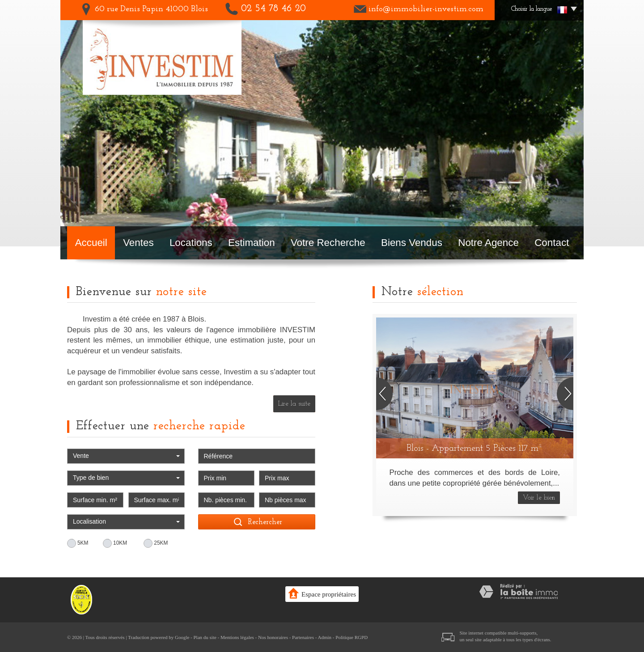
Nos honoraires (273, 637)
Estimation (252, 243)
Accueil (91, 243)
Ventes (138, 243)
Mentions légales (237, 637)
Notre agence (488, 243)
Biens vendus (412, 243)
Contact (552, 243)
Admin (325, 637)
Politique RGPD (352, 637)
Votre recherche (328, 243)
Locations (191, 243)
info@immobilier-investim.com (426, 9)
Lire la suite (294, 404)
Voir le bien (539, 498)
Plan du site (205, 637)
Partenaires (303, 637)
